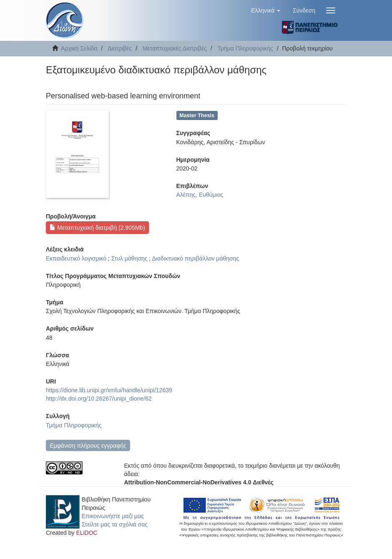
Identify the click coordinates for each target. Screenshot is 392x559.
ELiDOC (87, 533)
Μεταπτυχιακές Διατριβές (175, 48)
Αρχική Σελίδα (79, 48)
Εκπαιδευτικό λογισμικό (76, 258)
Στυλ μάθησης (129, 258)
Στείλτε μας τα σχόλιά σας (115, 524)
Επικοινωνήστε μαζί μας (113, 516)
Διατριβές (120, 48)
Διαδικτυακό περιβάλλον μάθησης (196, 258)
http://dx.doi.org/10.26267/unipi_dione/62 (99, 399)
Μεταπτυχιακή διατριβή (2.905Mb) (97, 228)
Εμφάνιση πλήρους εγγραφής (88, 446)
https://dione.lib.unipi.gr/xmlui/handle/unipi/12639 (109, 390)
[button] (266, 10)
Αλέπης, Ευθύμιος (200, 195)
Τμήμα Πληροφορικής (245, 48)
